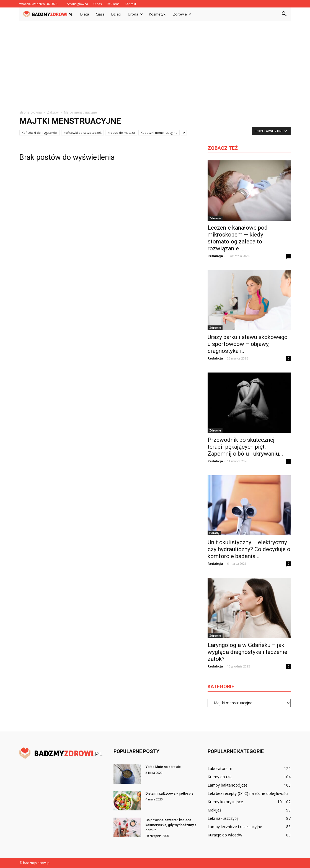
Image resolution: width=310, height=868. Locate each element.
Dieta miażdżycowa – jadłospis (170, 793)
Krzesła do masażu (121, 133)
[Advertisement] (155, 62)
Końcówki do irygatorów (40, 133)
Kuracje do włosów (225, 835)
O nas (97, 4)
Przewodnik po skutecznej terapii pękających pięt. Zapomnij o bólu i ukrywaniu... (245, 447)
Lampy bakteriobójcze (228, 785)
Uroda (135, 14)
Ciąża (100, 14)
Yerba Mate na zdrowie (163, 767)
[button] (284, 14)
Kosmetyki (158, 14)
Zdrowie (182, 14)
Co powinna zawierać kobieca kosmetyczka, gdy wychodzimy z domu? (171, 825)
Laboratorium (220, 768)
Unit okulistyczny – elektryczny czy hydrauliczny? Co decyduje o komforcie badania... (249, 549)
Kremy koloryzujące (225, 802)
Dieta (85, 14)
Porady (214, 533)
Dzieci (116, 14)
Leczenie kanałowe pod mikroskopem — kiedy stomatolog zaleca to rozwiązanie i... (238, 238)
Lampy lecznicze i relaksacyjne (235, 827)
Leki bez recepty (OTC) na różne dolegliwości (248, 793)
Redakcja (215, 256)
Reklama (113, 4)
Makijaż (215, 810)
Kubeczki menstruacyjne (159, 133)
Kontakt (131, 4)
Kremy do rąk (220, 777)
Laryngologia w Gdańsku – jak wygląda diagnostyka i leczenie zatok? (247, 652)
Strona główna (77, 4)
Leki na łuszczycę (223, 818)
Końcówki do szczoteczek (82, 133)
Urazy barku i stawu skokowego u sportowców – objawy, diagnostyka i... (248, 344)
